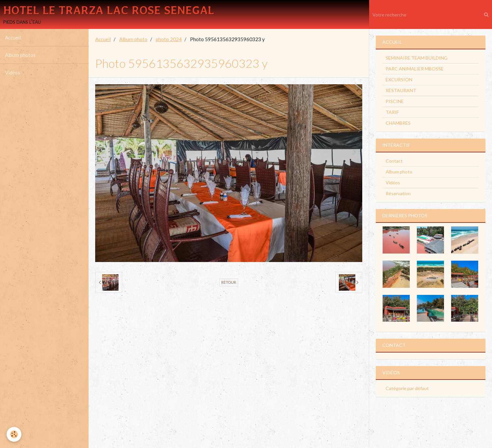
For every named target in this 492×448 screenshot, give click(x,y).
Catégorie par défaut (407, 388)
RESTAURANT (401, 90)
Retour (229, 282)
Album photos (20, 55)
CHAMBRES (398, 123)
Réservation (398, 193)
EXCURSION (399, 79)
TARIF (392, 112)
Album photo (133, 39)
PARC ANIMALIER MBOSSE (415, 69)
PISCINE (395, 101)
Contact (394, 161)
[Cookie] (14, 434)
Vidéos (13, 72)
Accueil (13, 38)
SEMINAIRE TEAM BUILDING (417, 58)
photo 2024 (169, 39)
